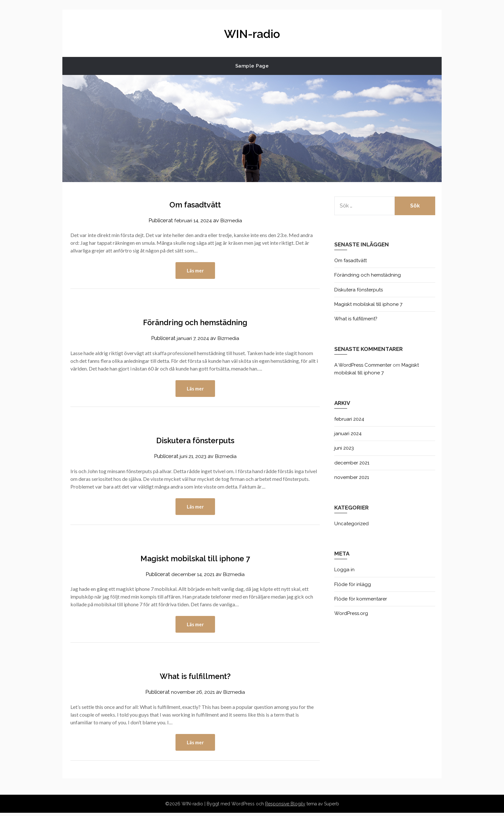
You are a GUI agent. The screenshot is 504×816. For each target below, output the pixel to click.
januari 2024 (348, 434)
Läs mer (195, 271)
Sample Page (252, 66)
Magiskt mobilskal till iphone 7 (195, 560)
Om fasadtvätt (195, 204)
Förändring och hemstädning (195, 322)
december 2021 (352, 463)
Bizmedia (233, 220)
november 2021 (352, 477)
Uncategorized (351, 524)
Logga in (344, 570)
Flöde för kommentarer (361, 599)
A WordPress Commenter (363, 365)
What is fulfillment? (195, 678)
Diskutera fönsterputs (195, 441)
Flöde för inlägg (353, 584)
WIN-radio (252, 32)
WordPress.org (351, 613)
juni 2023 (344, 448)
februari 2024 (349, 419)
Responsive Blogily (285, 807)
